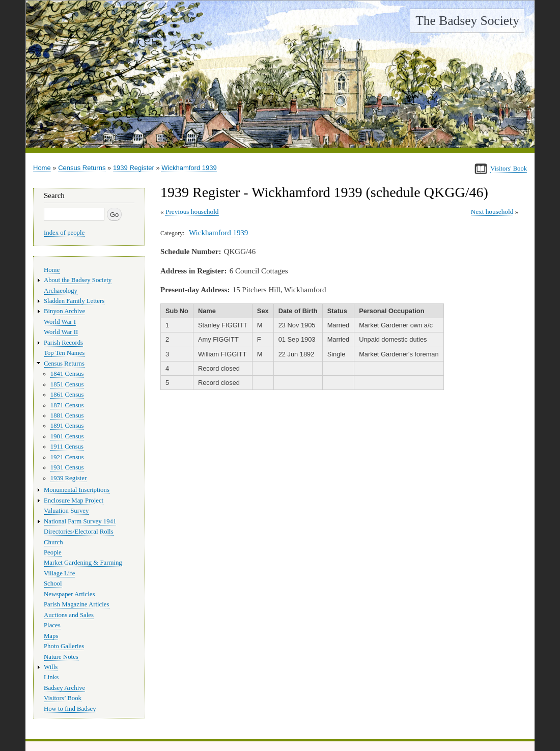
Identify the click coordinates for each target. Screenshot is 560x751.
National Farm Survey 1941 (80, 521)
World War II (61, 332)
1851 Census (67, 384)
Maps (51, 636)
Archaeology (61, 291)
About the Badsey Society (78, 280)
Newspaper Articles (69, 594)
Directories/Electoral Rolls (79, 532)
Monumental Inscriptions (77, 490)
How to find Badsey (70, 709)
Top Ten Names (64, 353)
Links (51, 677)
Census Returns (82, 168)
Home (42, 168)
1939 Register (134, 168)
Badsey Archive (64, 688)
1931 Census (67, 467)
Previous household (192, 212)
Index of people (64, 233)
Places (52, 625)
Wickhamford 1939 (189, 168)
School (53, 583)
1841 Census (67, 374)
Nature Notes (61, 657)
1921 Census (67, 457)
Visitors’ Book (63, 698)
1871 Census (67, 405)
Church (53, 542)
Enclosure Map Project (74, 500)
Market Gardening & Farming (83, 563)
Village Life (59, 573)
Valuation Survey (66, 511)
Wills (51, 667)
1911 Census (67, 447)
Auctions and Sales (69, 615)
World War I (60, 322)
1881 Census (67, 415)
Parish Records (63, 343)
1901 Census (67, 436)
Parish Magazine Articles (77, 604)
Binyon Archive (64, 311)
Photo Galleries (64, 646)
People (53, 552)
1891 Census (67, 426)
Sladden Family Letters (74, 301)
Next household (492, 212)
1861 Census (67, 395)
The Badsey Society (467, 21)
